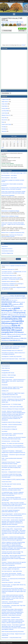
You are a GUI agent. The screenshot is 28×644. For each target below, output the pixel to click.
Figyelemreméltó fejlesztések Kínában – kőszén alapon (14, 359)
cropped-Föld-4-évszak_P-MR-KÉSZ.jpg (12, 19)
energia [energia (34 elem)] (7, 304)
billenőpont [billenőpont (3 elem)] (19, 298)
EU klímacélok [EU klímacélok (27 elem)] (12, 305)
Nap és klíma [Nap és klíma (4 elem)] (13, 334)
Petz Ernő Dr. (5, 120)
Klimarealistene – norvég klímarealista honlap (11, 638)
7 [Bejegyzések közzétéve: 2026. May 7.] (14, 142)
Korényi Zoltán (5, 108)
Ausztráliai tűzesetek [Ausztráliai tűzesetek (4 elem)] (10, 298)
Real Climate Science (6, 486)
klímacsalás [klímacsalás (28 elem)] (8, 317)
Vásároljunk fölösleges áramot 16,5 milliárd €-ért (12, 350)
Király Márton (5, 106)
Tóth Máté (4, 129)
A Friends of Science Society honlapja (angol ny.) (12, 518)
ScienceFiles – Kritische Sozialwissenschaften (12, 425)
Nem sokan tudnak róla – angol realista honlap (12, 571)
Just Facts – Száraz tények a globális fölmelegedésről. (13, 508)
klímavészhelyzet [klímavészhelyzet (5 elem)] (6, 326)
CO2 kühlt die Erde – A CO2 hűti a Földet (11, 441)
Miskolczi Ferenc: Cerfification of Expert (10, 216)
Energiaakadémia (5, 370)
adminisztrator (6, 22)
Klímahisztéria (5, 385)
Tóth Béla (4, 127)
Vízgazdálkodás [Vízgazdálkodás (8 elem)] (14, 340)
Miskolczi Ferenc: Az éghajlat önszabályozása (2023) (13, 233)
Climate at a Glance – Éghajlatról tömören (11, 617)
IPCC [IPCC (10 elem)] (7, 315)
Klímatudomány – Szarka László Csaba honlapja (12, 407)
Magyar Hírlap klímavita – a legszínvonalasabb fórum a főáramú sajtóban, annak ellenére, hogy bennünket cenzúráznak (14, 381)
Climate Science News (7, 482)
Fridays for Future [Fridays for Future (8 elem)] (7, 309)
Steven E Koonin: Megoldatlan (8, 195)
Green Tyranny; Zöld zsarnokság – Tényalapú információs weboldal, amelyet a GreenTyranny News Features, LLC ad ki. (13, 575)
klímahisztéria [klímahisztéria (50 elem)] (14, 319)
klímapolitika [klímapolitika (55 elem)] (13, 322)
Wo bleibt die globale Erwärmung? (9, 427)
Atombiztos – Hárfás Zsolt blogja (9, 375)
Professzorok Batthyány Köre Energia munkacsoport (13, 409)
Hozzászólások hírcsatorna (8, 251)
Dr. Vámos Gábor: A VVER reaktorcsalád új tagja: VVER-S (14, 173)
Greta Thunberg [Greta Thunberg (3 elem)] (9, 313)
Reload (24, 45)
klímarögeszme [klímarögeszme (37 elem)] (14, 323)
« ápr (3, 147)
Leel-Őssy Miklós (5, 111)
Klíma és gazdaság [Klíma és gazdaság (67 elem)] (11, 327)
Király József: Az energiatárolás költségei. (11, 211)
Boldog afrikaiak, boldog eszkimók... (9, 275)
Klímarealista (4, 1)
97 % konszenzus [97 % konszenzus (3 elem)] (6, 296)
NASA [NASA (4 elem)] (20, 334)
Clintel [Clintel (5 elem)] (24, 298)
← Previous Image (7, 31)
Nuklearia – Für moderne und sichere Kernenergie (13, 443)
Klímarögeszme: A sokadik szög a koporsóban (12, 356)
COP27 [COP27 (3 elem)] (11, 300)
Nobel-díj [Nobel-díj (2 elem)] (5, 336)
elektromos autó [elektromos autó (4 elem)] (20, 302)
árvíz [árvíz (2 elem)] (22, 340)
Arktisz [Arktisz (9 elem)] (13, 296)
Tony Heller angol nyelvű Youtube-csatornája (11, 484)
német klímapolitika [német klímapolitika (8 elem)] (14, 336)
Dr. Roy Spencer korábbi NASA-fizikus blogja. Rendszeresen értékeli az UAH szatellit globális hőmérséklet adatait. (12, 476)
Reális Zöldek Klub (6, 368)
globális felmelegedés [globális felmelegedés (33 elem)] (11, 309)
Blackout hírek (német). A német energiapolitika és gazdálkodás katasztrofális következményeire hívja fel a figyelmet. (14, 447)
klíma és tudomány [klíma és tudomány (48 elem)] (12, 329)
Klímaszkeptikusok (6, 366)
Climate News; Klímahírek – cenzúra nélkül (11, 582)
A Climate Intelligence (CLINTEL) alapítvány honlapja (13, 479)
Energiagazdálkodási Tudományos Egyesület (11, 397)
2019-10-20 (13, 22)
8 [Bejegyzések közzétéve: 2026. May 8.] (18, 142)
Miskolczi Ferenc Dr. (6, 115)
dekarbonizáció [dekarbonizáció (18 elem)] (9, 302)
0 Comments (20, 22)
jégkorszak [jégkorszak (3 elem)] (13, 315)
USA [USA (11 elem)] (23, 338)
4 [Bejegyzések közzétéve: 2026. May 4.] (3, 142)
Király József (4, 104)
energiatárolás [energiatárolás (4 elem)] (16, 304)
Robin (3, 122)
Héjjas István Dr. (5, 102)
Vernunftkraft (4, 431)
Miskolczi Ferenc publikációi (8, 377)
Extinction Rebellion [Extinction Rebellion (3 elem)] (19, 306)
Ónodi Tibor (4, 118)
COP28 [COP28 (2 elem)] (15, 300)
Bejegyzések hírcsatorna (7, 249)
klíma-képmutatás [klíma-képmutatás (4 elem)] (21, 315)
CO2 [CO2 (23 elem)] (5, 300)
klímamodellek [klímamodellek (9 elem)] (7, 321)
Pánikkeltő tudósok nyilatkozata (8, 281)
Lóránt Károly (5, 113)
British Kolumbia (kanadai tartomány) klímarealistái (13, 632)
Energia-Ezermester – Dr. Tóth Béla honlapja (11, 404)
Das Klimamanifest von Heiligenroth (9, 429)
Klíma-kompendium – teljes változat (9, 178)
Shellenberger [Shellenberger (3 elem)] (17, 338)
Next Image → (22, 31)
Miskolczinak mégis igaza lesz (8, 269)
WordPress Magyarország (7, 253)
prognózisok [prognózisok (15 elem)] (7, 338)
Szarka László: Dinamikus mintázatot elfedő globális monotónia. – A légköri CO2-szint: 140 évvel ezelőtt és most (13, 224)
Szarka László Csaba (6, 124)
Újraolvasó (4, 131)
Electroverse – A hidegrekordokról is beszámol (12, 472)
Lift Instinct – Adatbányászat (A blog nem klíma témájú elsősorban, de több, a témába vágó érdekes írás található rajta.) (13, 401)
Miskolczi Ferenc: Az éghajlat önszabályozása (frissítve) (14, 266)
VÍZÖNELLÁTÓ (5, 391)
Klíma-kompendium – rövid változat (9, 175)
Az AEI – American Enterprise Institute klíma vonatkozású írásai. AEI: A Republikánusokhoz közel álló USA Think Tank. (14, 499)
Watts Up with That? (6, 470)
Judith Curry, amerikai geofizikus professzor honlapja (13, 527)
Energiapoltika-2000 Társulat (8, 373)
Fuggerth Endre (5, 99)
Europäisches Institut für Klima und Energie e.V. (12, 422)
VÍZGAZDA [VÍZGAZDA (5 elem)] (5, 340)
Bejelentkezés (5, 246)
